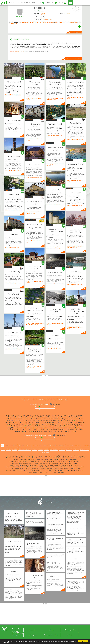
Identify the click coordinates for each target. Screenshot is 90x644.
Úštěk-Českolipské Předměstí (55, 430)
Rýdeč (50, 426)
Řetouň (34, 426)
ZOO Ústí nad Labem (17, 465)
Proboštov (22, 426)
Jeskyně (41, 449)
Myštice (28, 424)
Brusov (48, 415)
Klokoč (57, 22)
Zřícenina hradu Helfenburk (27, 458)
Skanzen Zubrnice (48, 456)
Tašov (37, 428)
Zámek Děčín (61, 471)
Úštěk (29, 430)
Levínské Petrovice (11, 422)
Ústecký (43, 15)
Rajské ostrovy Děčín (50, 471)
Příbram (15, 426)
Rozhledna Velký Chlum (56, 463)
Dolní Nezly (29, 22)
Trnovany (18, 430)
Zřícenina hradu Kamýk (48, 462)
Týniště (24, 430)
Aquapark (70, 160)
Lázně (49, 331)
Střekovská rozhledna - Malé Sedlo (21, 463)
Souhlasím (83, 641)
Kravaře (72, 421)
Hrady (8, 230)
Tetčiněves (52, 428)
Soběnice (75, 22)
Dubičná (9, 419)
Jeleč (53, 22)
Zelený (57, 431)
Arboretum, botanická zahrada (32, 344)
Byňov (60, 415)
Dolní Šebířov (39, 417)
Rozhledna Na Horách (17, 469)
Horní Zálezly (18, 421)
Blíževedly (35, 415)
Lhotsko (40, 8)
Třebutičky (78, 428)
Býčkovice (54, 415)
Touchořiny (59, 428)
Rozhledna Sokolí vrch (12, 471)
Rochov (39, 426)
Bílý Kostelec (22, 415)
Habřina (22, 419)
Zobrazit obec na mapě (17, 51)
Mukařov (22, 424)
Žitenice (67, 431)
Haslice (28, 419)
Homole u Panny (41, 419)
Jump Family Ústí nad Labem (75, 471)
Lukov (66, 422)
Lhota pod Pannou (28, 422)
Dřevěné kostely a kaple (72, 305)
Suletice (32, 428)
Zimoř (16, 23)
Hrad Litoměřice (71, 460)
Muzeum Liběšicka (25, 456)
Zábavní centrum (29, 304)
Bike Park (62, 449)
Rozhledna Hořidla (12, 458)
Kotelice (66, 421)
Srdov (79, 22)
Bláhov (29, 415)
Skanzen (8, 190)
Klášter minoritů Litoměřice (57, 460)
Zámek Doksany (64, 469)
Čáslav (64, 415)
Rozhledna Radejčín (52, 469)
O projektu (33, 630)
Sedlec (55, 426)
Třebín (66, 428)
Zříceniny (8, 78)
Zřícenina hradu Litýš (12, 456)
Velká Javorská (19, 431)
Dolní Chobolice (22, 22)
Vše (2, 446)
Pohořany (79, 424)
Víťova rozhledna (37, 456)
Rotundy (49, 225)
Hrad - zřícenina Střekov (71, 463)
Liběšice (43, 13)
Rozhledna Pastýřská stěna (34, 472)
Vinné (41, 431)
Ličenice (48, 422)
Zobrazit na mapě (14, 132)
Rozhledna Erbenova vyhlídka (55, 467)
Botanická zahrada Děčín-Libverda (35, 469)
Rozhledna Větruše (11, 467)
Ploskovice (67, 424)
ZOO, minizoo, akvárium (31, 220)
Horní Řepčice (70, 419)
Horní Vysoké (10, 421)
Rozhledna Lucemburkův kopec (46, 458)
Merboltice (10, 424)
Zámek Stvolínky (18, 460)
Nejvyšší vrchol (54, 449)
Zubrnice (73, 431)
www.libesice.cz (67, 13)
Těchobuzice (44, 428)
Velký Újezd (28, 431)
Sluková (61, 426)
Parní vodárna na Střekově (32, 465)
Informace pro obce (70, 630)
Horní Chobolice (42, 22)
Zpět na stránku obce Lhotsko (75, 59)
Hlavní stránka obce (77, 32)
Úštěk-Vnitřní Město (71, 430)
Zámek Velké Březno (78, 458)
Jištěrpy (43, 421)
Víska (45, 431)
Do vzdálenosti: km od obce (40, 404)
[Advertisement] (45, 386)
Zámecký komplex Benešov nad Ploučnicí (69, 462)
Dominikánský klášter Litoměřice (18, 462)
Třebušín (71, 428)
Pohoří (10, 426)
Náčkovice (34, 424)
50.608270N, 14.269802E (47, 19)
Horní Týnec (79, 419)
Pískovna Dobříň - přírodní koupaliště (31, 471)
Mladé (64, 22)
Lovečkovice (60, 422)
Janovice (33, 421)
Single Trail (69, 449)
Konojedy (60, 421)
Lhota (19, 422)
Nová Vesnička (69, 22)
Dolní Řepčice (35, 22)
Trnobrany (12, 23)
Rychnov (45, 426)
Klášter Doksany (75, 469)
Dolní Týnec (48, 417)
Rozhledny (8, 152)
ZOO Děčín (61, 472)
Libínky (42, 422)
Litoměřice (44, 18)
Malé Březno (73, 422)
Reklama (51, 630)
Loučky (53, 422)
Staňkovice (78, 426)
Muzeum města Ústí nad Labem (75, 467)
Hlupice (33, 419)
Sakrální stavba (29, 120)
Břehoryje (42, 415)
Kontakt (70, 635)
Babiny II (15, 415)
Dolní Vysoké (56, 417)
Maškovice (81, 422)
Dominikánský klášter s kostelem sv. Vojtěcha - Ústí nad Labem (60, 465)
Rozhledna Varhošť (42, 460)
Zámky (8, 267)
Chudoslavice (79, 415)
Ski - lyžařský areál (50, 268)
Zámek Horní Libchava (50, 472)
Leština (77, 421)
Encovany (16, 419)
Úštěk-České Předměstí (38, 430)
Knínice (54, 421)
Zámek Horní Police (34, 462)
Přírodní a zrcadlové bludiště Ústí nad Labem (32, 467)
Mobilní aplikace (33, 635)
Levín (82, 421)
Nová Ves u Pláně (43, 424)
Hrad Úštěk (58, 456)
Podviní (73, 424)
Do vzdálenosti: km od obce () (38, 435)
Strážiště (26, 428)
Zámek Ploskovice (79, 456)
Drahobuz (72, 417)
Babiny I (9, 415)
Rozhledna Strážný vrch (63, 458)
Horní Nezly (49, 22)
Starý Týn (19, 428)
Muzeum (8, 116)
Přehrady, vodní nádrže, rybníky (53, 78)
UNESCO (28, 446)
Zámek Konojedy (68, 456)
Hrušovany (27, 421)
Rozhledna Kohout (30, 460)
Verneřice (35, 431)
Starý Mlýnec (12, 428)
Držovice (79, 417)
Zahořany (51, 431)
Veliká (80, 430)
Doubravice (65, 417)
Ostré (61, 424)
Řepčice (28, 426)
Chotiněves (71, 415)
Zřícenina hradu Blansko (40, 463)
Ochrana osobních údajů (51, 635)
